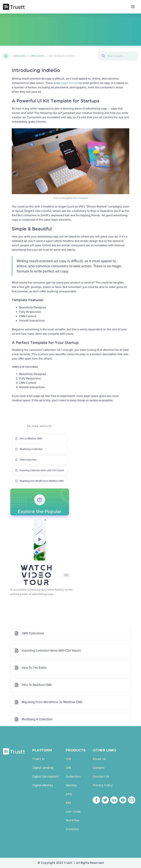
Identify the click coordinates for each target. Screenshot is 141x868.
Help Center (20, 56)
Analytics (72, 829)
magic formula (69, 83)
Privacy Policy (103, 785)
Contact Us (101, 777)
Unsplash (83, 198)
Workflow (73, 820)
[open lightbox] (40, 539)
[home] (14, 7)
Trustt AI (38, 759)
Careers (99, 768)
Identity (71, 785)
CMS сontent (37, 56)
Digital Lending (43, 768)
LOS (68, 759)
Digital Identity (43, 785)
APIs (69, 794)
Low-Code (73, 812)
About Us (99, 759)
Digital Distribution (45, 777)
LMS (68, 768)
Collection (73, 777)
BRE (68, 803)
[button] (133, 7)
